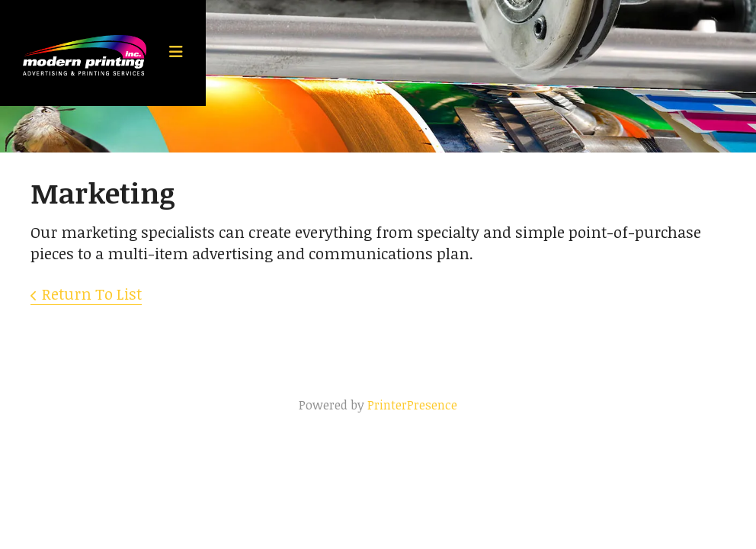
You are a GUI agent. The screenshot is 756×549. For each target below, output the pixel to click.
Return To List (92, 294)
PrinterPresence (412, 405)
